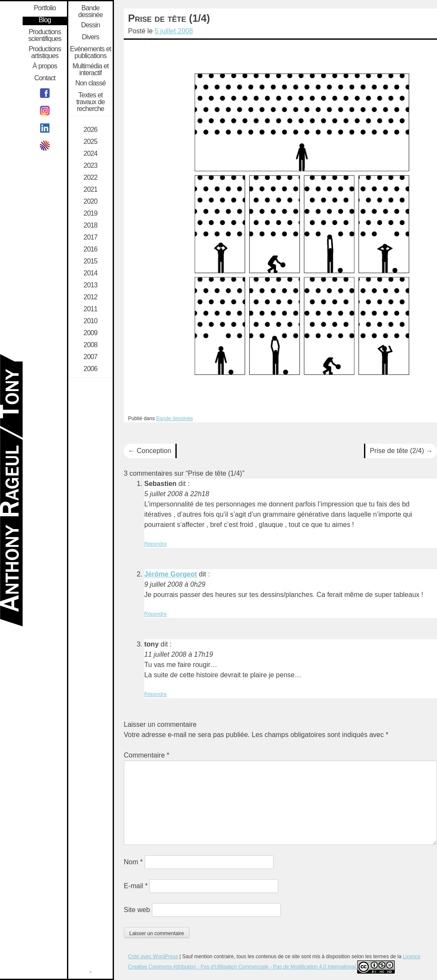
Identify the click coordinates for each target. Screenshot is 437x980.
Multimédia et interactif (91, 70)
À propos (45, 66)
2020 (90, 202)
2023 (90, 166)
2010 (90, 321)
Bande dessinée (175, 418)
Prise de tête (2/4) (401, 451)
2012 (90, 297)
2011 (90, 309)
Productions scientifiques (45, 35)
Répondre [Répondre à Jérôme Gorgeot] (156, 614)
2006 (90, 369)
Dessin (90, 25)
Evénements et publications (90, 53)
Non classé (90, 83)
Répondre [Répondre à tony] (156, 694)
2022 (90, 178)
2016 (90, 249)
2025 (90, 142)
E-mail (136, 886)
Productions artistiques (45, 53)
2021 (90, 190)
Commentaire (147, 755)
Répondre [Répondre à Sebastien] (156, 544)
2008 (90, 345)
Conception (150, 451)
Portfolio (45, 8)
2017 (90, 237)
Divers (91, 37)
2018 (90, 225)
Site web (137, 910)
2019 (90, 214)
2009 (90, 333)
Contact (45, 78)
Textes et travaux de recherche (91, 102)
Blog (45, 20)
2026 (90, 130)
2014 (90, 273)
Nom (133, 862)
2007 (90, 357)
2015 (90, 261)
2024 (90, 154)
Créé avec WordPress (153, 957)
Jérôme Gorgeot (171, 574)
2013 (90, 285)
